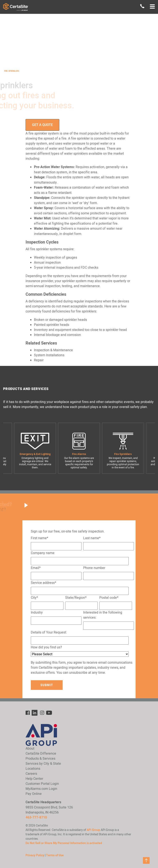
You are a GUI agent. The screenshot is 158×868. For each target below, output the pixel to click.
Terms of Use (55, 855)
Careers (31, 773)
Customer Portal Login (42, 784)
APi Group (93, 830)
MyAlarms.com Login (41, 789)
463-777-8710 (36, 817)
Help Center (34, 779)
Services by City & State (43, 763)
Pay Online (34, 794)
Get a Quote (42, 125)
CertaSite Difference (41, 753)
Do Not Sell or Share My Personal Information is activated (64, 843)
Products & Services (40, 758)
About (30, 748)
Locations (33, 768)
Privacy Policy (35, 855)
